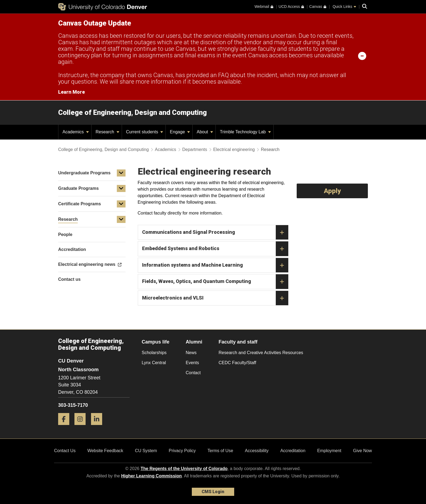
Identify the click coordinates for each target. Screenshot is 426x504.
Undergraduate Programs (84, 173)
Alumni (194, 342)
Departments (195, 149)
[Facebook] (66, 427)
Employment (329, 451)
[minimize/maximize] (362, 56)
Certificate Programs (79, 204)
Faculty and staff (238, 342)
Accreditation (293, 451)
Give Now (363, 451)
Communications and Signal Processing (215, 232)
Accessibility (257, 451)
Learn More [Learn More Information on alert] (71, 92)
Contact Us (65, 451)
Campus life (156, 342)
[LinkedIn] (99, 427)
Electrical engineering (234, 149)
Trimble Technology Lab (245, 132)
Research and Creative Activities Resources (261, 353)
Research (107, 132)
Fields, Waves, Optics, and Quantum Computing (215, 282)
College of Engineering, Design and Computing (132, 112)
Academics (76, 132)
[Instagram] (82, 427)
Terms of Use (220, 451)
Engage (180, 132)
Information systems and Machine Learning (215, 265)
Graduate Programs (78, 188)
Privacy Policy (182, 451)
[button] (121, 173)
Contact (193, 373)
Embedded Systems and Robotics (215, 249)
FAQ (223, 75)
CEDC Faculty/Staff (237, 363)
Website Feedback (105, 451)
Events (192, 363)
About (205, 132)
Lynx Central (154, 363)
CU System (146, 451)
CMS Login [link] (213, 492)
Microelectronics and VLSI (215, 298)
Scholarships (154, 353)
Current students (145, 132)
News (191, 353)
